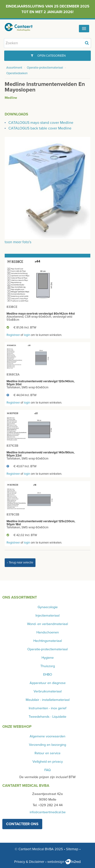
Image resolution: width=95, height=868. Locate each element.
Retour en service (47, 753)
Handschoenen (48, 632)
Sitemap (72, 849)
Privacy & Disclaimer (29, 862)
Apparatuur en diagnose (48, 683)
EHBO (48, 675)
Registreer (13, 335)
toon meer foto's (18, 242)
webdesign (64, 862)
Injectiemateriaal (47, 616)
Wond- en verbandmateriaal (47, 624)
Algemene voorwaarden (47, 736)
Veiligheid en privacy (48, 762)
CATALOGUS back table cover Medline (40, 128)
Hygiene (48, 658)
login (27, 335)
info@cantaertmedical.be (48, 812)
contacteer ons (22, 824)
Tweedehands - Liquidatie (47, 717)
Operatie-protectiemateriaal (45, 68)
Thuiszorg (48, 666)
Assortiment (14, 68)
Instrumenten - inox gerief (47, 708)
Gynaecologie (48, 607)
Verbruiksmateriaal (48, 691)
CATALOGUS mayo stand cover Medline (41, 123)
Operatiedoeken (17, 73)
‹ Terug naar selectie (20, 563)
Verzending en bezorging (47, 745)
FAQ (47, 770)
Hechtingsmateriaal (48, 641)
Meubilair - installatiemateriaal (48, 700)
